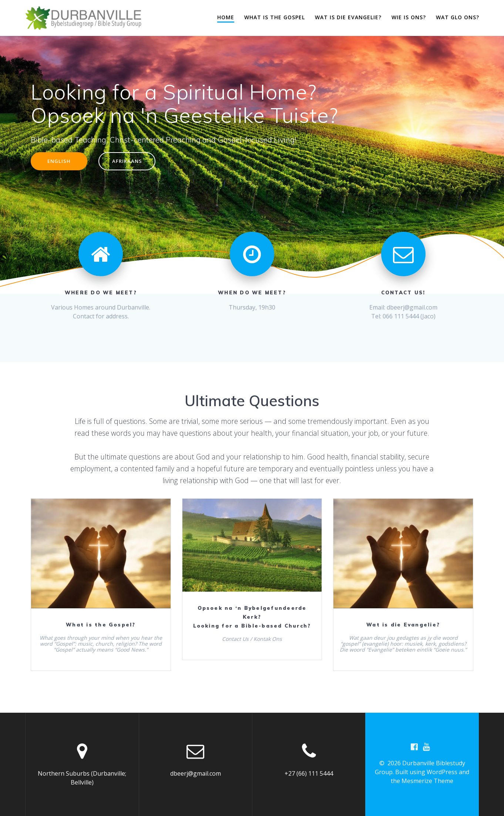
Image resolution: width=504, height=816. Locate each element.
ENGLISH (61, 162)
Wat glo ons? (458, 17)
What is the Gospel (275, 17)
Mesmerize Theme (427, 781)
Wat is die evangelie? (348, 17)
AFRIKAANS (131, 162)
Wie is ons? (409, 17)
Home (226, 17)
